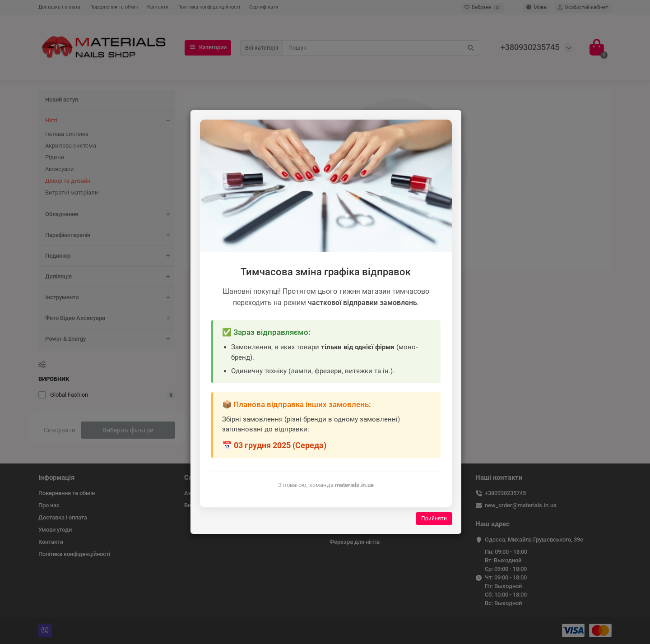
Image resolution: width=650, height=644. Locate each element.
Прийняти (434, 519)
